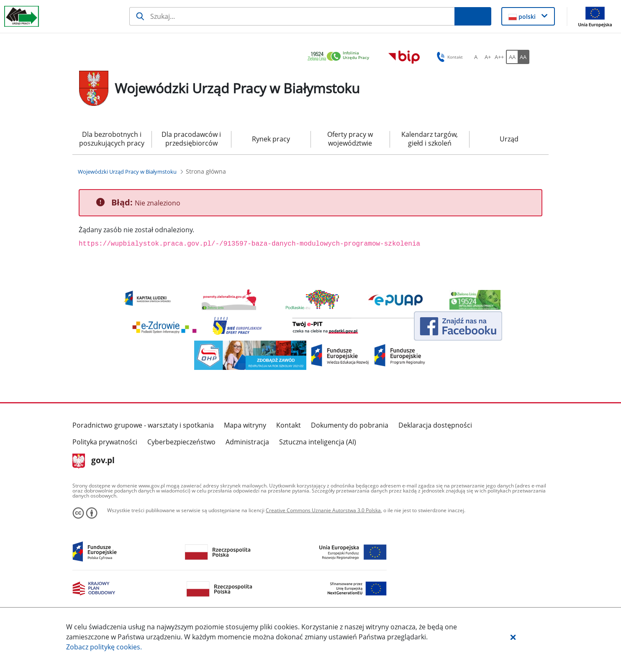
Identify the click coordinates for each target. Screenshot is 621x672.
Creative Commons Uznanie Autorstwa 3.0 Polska (323, 510)
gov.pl (94, 461)
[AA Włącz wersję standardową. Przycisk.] (512, 57)
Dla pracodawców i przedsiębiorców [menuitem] (191, 139)
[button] (513, 637)
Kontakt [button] (448, 57)
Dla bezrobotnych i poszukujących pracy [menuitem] (112, 139)
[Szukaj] (292, 16)
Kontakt (289, 425)
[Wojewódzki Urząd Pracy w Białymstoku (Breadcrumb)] (127, 172)
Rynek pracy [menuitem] (271, 139)
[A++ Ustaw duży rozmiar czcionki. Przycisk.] (499, 57)
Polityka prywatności (105, 442)
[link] (341, 57)
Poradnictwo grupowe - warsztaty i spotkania (143, 425)
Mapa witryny (245, 425)
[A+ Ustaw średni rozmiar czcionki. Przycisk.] (488, 57)
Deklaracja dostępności (435, 425)
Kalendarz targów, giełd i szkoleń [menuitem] (430, 139)
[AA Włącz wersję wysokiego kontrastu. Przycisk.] (523, 57)
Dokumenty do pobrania (350, 425)
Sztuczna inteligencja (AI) (318, 442)
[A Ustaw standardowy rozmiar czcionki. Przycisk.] (476, 57)
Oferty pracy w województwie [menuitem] (350, 139)
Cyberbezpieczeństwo (181, 442)
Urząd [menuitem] (509, 139)
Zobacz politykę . (104, 647)
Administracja (247, 442)
